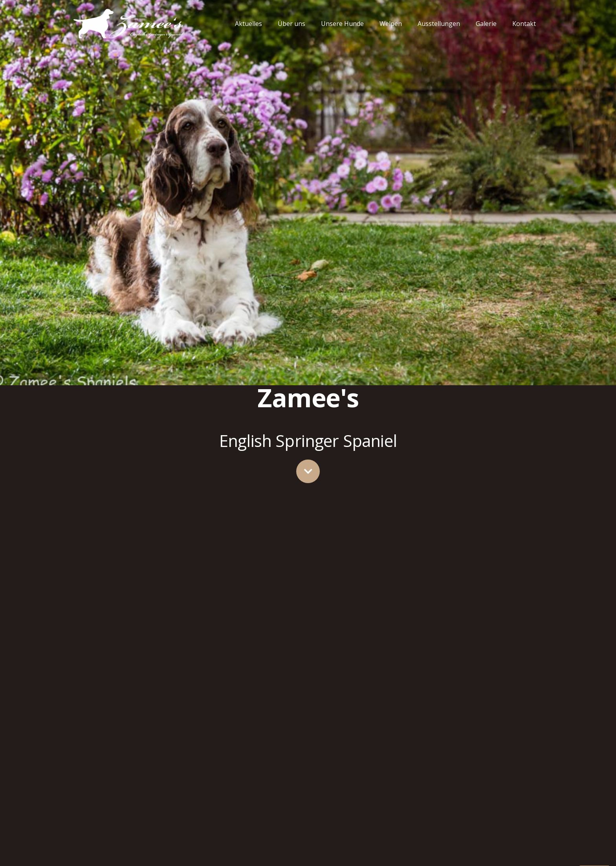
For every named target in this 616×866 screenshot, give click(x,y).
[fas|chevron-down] (308, 471)
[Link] (129, 24)
